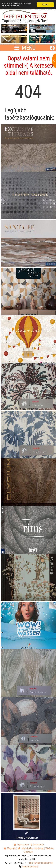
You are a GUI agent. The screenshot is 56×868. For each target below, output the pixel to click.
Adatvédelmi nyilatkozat (31, 848)
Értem (45, 5)
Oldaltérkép (37, 845)
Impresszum (21, 845)
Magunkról (10, 848)
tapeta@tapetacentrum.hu (41, 863)
